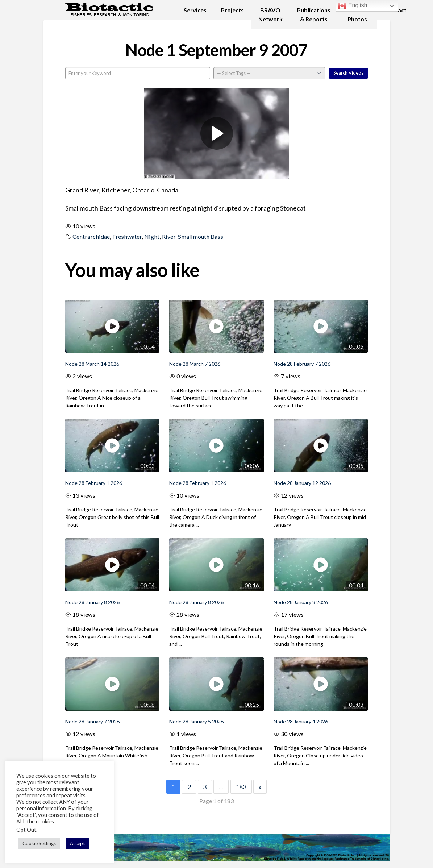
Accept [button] (77, 843)
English (352, 6)
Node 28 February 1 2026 (94, 483)
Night (152, 236)
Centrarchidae (91, 236)
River (169, 236)
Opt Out (26, 830)
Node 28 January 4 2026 (301, 721)
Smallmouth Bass (201, 236)
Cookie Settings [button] (39, 843)
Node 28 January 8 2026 (92, 602)
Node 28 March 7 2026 (195, 364)
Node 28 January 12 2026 (302, 483)
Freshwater (127, 236)
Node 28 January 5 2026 (196, 721)
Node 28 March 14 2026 (92, 364)
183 (241, 787)
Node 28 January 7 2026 (92, 721)
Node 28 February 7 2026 (302, 364)
